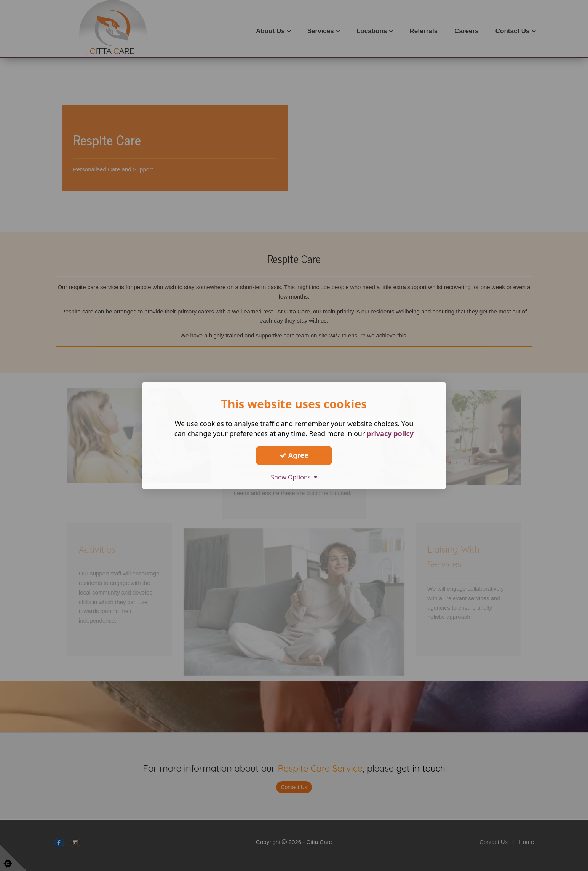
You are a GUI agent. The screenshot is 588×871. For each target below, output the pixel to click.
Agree (294, 455)
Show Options (294, 477)
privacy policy (390, 433)
